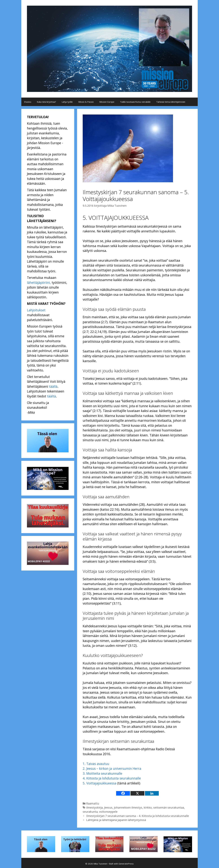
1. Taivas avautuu (96, 764)
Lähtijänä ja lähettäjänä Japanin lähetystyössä (116, 820)
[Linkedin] (152, 793)
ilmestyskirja (94, 808)
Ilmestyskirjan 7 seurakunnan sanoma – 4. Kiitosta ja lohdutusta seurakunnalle (138, 816)
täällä (53, 386)
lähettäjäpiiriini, (39, 283)
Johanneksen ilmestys (128, 808)
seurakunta (90, 812)
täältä (51, 396)
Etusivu (28, 102)
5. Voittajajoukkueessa (100, 783)
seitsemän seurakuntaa (169, 808)
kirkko (148, 808)
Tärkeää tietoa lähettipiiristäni (171, 102)
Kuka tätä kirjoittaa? (46, 102)
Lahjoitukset (36, 310)
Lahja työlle (67, 102)
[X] (137, 793)
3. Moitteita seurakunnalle (102, 773)
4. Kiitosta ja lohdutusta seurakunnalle (112, 778)
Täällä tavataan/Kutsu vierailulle (135, 102)
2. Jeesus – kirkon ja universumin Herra (112, 768)
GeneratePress (126, 864)
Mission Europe (107, 102)
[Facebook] (123, 793)
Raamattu (93, 803)
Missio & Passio (86, 102)
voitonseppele (108, 812)
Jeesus (108, 808)
